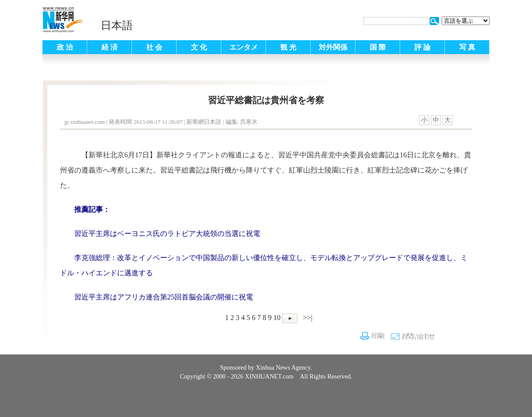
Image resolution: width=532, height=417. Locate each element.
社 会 (154, 47)
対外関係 (333, 47)
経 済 (110, 47)
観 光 (288, 47)
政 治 (65, 47)
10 (277, 318)
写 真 (467, 47)
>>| (306, 318)
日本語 (117, 25)
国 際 (378, 47)
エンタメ (244, 47)
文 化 (199, 47)
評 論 (422, 47)
